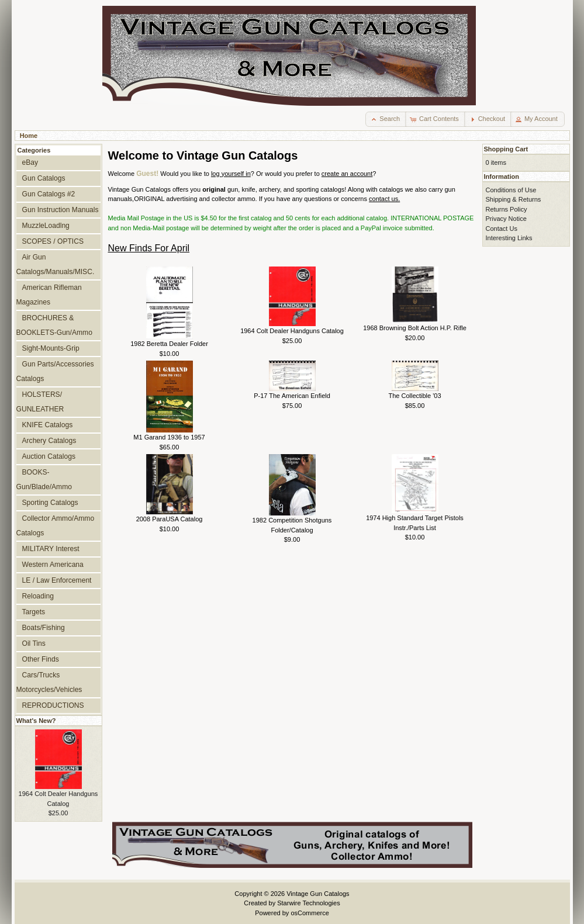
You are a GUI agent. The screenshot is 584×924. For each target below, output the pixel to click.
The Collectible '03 (414, 396)
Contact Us (502, 229)
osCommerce (310, 913)
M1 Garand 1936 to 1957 (169, 437)
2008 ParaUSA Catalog (170, 519)
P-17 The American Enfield (292, 396)
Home (29, 136)
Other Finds (41, 659)
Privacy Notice (506, 219)
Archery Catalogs (49, 441)
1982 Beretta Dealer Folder (169, 344)
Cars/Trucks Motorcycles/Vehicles (49, 682)
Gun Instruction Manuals (61, 210)
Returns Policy (507, 209)
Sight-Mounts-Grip (51, 348)
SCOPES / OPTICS (53, 241)
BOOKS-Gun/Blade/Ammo (44, 480)
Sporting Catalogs (50, 503)
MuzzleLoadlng (46, 226)
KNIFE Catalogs (48, 425)
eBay (30, 162)
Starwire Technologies (308, 903)
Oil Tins (34, 643)
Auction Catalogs (49, 456)
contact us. (384, 199)
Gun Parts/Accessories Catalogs (55, 371)
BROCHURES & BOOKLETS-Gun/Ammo (54, 325)
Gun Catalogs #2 (49, 194)
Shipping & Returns (514, 199)
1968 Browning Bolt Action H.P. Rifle (415, 328)
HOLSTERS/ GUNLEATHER (40, 402)
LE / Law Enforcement (57, 580)
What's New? (36, 721)
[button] (386, 119)
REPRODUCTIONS (53, 705)
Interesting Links (509, 238)
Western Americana (53, 565)
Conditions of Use (511, 190)
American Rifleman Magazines (49, 295)
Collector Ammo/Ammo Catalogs (56, 526)
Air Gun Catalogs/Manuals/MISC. (56, 264)
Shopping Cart (506, 149)
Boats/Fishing (44, 628)
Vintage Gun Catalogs (318, 894)
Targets (34, 612)
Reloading (38, 596)
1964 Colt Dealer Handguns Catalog (292, 331)
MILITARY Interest (51, 549)
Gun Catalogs (44, 178)
